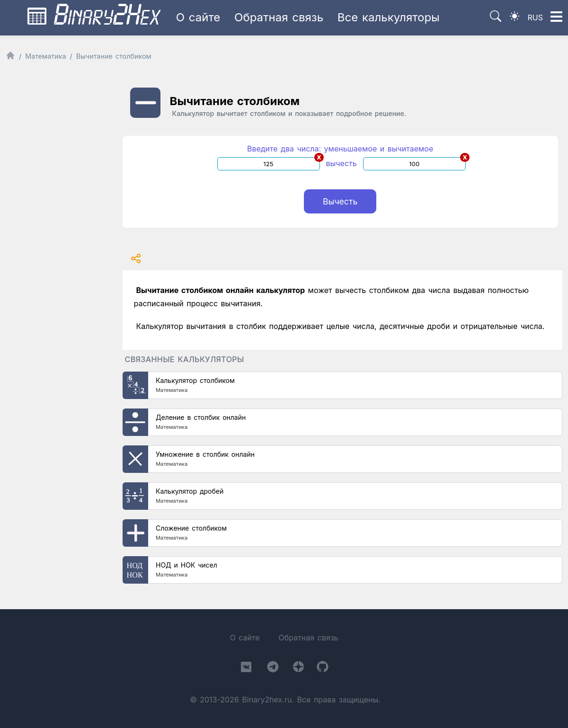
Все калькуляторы (389, 17)
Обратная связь (279, 17)
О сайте (198, 17)
